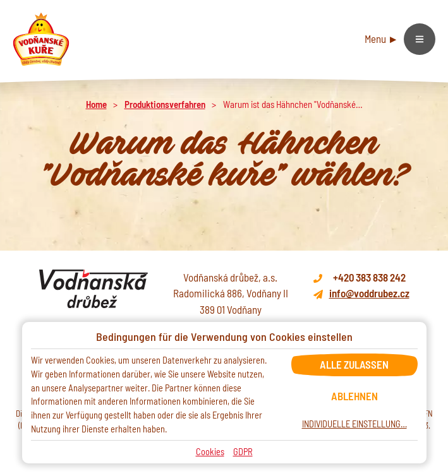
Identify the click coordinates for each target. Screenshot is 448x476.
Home (96, 104)
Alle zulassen (354, 364)
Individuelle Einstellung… (354, 424)
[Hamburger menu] (400, 39)
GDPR (243, 452)
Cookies (210, 452)
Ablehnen (354, 396)
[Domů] (41, 39)
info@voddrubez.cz (369, 293)
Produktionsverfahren (165, 104)
